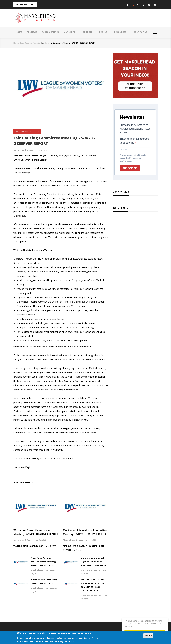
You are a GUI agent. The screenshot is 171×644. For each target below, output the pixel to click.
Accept (148, 636)
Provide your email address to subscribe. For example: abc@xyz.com (133, 158)
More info (70, 641)
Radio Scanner (50, 32)
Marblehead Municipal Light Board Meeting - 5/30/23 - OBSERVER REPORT (94, 562)
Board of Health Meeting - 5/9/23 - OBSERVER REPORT (45, 581)
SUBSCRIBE (130, 168)
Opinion (89, 32)
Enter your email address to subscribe (134, 141)
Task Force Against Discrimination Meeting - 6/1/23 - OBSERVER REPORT (44, 562)
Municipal (71, 32)
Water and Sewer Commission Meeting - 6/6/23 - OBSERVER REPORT (36, 532)
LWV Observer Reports (30, 43)
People (104, 32)
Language (19, 467)
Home (19, 32)
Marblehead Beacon (24, 150)
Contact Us (140, 32)
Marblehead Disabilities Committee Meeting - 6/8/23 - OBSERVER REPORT (85, 532)
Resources (122, 32)
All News (32, 32)
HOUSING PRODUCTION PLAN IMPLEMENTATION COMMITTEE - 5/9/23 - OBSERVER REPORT (93, 585)
